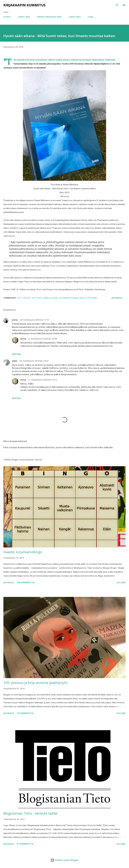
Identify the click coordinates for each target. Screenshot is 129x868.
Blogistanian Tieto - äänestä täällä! (31, 813)
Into (40, 298)
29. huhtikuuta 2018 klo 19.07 (34, 361)
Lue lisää (121, 582)
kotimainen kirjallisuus (72, 298)
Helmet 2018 (29, 298)
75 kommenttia (25, 713)
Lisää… (91, 17)
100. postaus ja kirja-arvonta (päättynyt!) (35, 683)
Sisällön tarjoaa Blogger (65, 860)
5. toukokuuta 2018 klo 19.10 (43, 380)
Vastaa (16, 354)
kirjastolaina (50, 298)
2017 (20, 298)
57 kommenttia (25, 844)
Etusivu (7, 17)
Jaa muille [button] (117, 298)
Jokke (15, 361)
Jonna (15, 320)
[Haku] (117, 5)
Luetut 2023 (75, 17)
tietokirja (92, 298)
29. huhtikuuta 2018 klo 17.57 (34, 320)
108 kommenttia (26, 582)
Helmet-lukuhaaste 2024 (49, 17)
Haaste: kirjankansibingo (23, 552)
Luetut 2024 (24, 17)
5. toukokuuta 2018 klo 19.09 (43, 339)
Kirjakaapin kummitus (24, 5)
